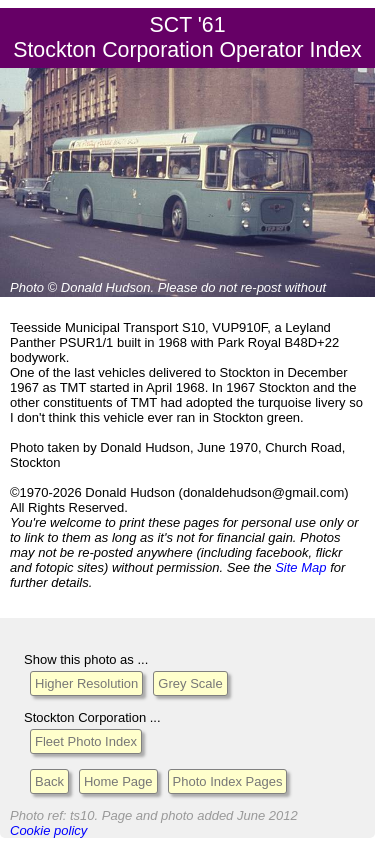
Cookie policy (48, 830)
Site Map (300, 567)
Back (49, 781)
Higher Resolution (86, 683)
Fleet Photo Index (86, 741)
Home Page (118, 781)
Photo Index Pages (228, 781)
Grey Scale (190, 683)
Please (178, 287)
